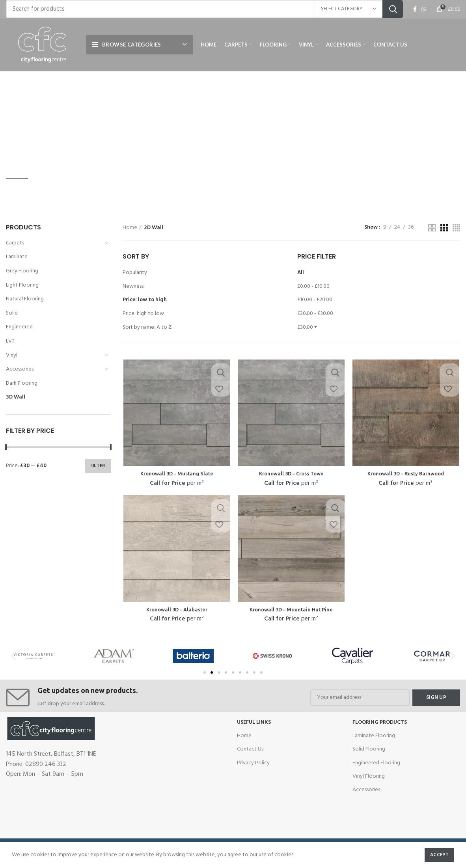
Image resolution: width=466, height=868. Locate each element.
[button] (205, 672)
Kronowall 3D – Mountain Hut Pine (291, 611)
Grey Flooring (22, 271)
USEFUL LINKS (254, 722)
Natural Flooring (25, 299)
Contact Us (250, 749)
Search (393, 13)
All (301, 273)
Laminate (17, 257)
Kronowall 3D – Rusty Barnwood (406, 474)
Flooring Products (380, 722)
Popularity (135, 273)
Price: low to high (145, 300)
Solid (12, 313)
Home (130, 228)
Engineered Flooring (376, 762)
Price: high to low (143, 314)
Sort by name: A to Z (147, 327)
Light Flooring (22, 285)
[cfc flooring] (175, 774)
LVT (10, 341)
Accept (439, 855)
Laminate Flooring (374, 735)
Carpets (15, 243)
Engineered (19, 327)
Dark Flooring (22, 383)
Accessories (20, 369)
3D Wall (16, 397)
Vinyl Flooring (369, 776)
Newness (133, 286)
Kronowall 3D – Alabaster (176, 611)
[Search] (204, 13)
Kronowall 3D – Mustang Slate (176, 474)
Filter (98, 466)
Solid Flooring (369, 749)
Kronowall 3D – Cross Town (291, 474)
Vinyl (12, 355)
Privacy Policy (253, 762)
